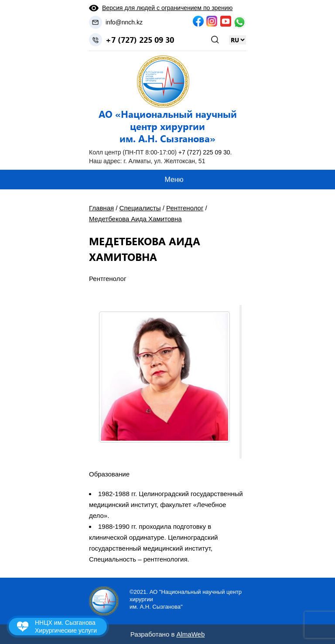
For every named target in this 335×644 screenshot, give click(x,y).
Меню (174, 180)
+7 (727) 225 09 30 (140, 40)
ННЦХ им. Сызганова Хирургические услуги (66, 627)
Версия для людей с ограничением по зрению (167, 8)
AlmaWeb (191, 634)
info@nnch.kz (124, 22)
